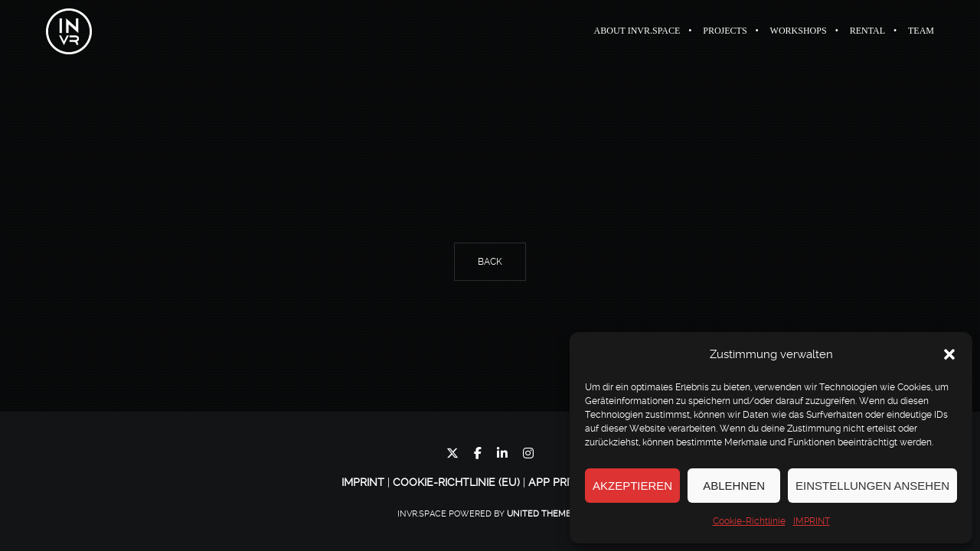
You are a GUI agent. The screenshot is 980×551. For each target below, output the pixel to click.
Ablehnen (734, 486)
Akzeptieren (632, 486)
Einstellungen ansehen (872, 486)
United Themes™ (545, 514)
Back (490, 262)
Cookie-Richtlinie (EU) (456, 482)
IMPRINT (812, 521)
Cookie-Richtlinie (749, 521)
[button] (949, 354)
